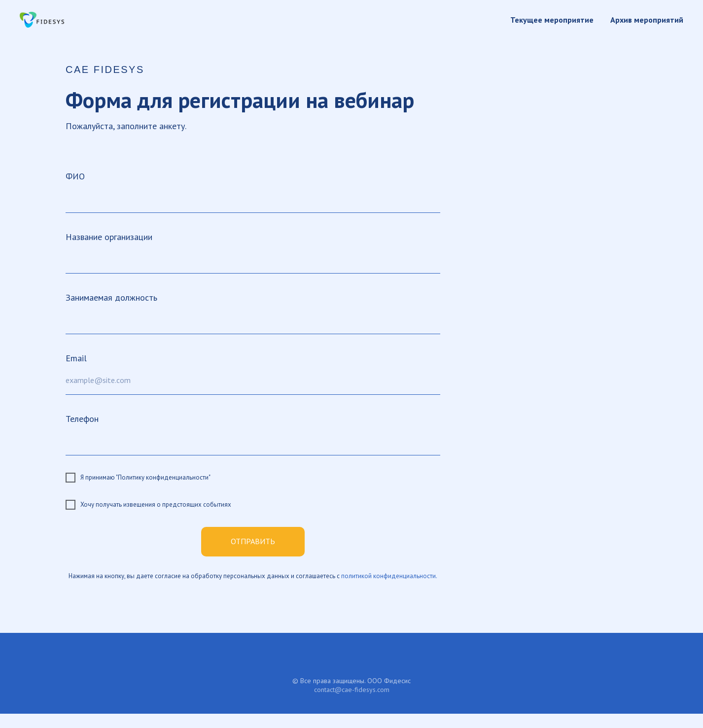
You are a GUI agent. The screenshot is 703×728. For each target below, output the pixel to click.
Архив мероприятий (647, 20)
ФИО (75, 176)
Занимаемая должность (111, 297)
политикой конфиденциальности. (389, 576)
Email (76, 358)
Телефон (82, 419)
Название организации (109, 237)
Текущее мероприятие (552, 20)
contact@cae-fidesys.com (352, 690)
